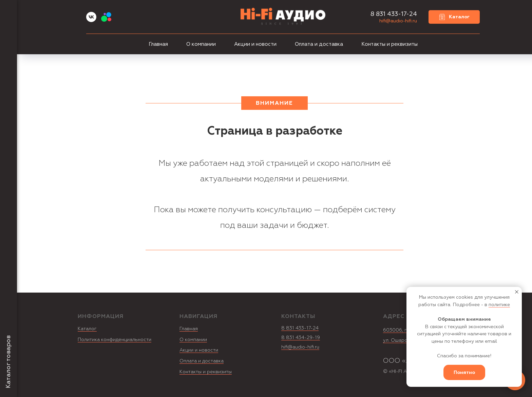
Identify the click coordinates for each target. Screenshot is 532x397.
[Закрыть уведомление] (517, 292)
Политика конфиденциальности (115, 340)
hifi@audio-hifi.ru (398, 21)
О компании (201, 44)
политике (499, 305)
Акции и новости (255, 44)
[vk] (91, 20)
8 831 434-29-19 (301, 338)
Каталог (87, 329)
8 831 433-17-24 (300, 328)
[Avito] (106, 20)
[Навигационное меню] (8, 10)
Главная (158, 44)
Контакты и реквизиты (389, 44)
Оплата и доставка (319, 44)
